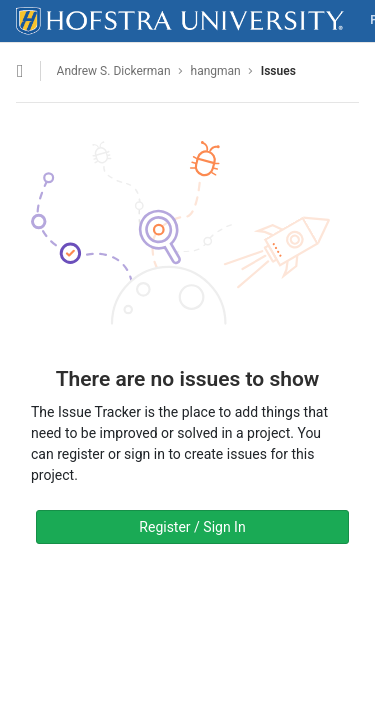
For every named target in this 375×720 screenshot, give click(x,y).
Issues (278, 71)
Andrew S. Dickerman (114, 71)
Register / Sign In (192, 527)
